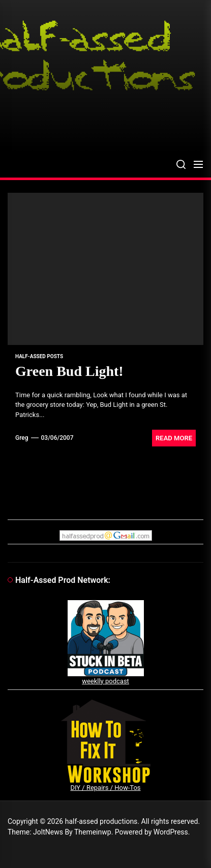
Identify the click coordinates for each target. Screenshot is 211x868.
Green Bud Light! (69, 371)
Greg (22, 438)
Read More (174, 438)
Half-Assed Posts (39, 356)
